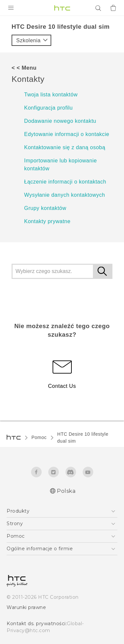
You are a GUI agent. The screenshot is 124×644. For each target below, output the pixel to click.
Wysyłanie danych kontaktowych (65, 195)
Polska (66, 491)
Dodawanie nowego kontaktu (60, 121)
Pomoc (39, 437)
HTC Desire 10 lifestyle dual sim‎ (83, 438)
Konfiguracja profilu (48, 108)
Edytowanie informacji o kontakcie (67, 134)
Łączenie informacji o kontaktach (65, 182)
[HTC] (62, 8)
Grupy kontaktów (45, 208)
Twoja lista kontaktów (51, 95)
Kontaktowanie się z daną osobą (65, 147)
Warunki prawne (26, 607)
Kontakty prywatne (47, 221)
